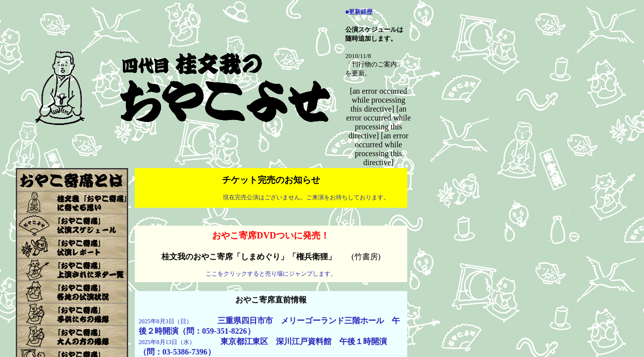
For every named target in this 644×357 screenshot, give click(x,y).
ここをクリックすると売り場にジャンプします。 (271, 274)
